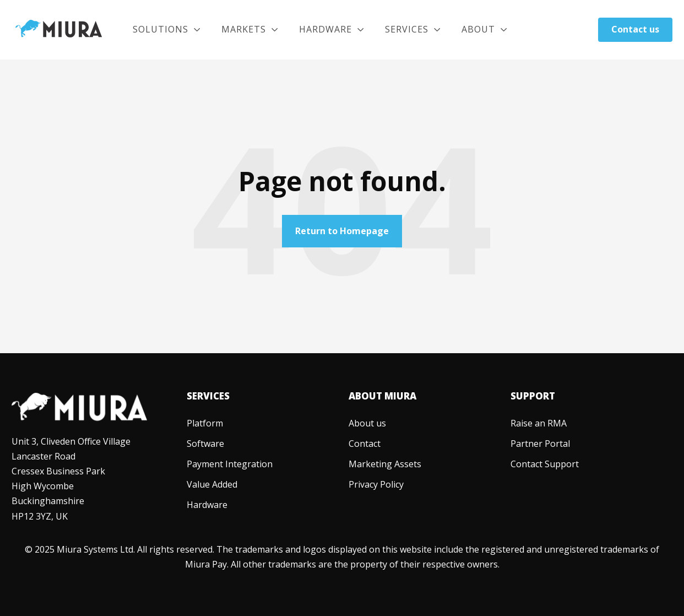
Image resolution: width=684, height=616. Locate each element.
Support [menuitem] (533, 396)
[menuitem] (205, 423)
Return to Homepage (342, 231)
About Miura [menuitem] (382, 396)
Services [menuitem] (208, 396)
